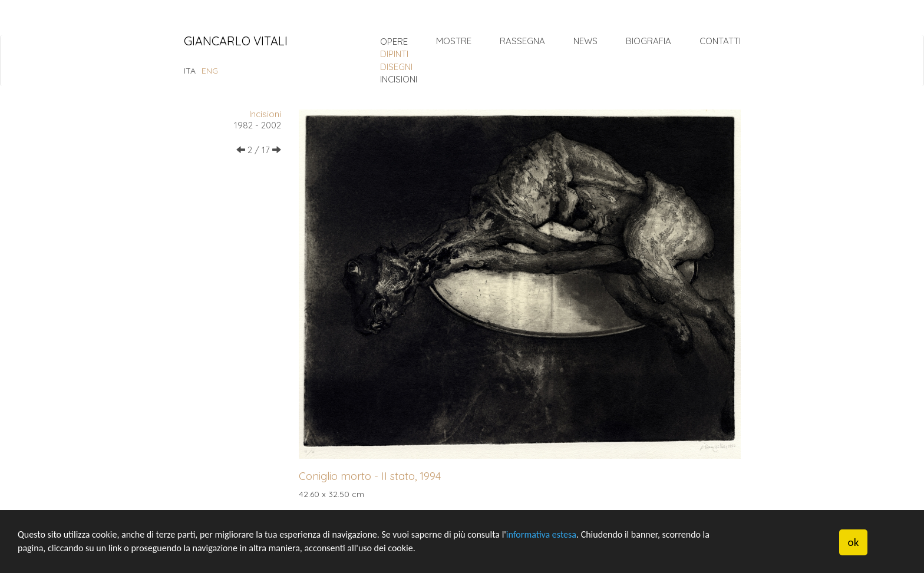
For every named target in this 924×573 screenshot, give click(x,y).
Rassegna (522, 41)
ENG (210, 71)
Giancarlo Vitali (236, 42)
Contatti (720, 41)
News (585, 41)
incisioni (399, 79)
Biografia (649, 41)
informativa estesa (541, 534)
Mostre (454, 41)
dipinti (394, 54)
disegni (396, 67)
